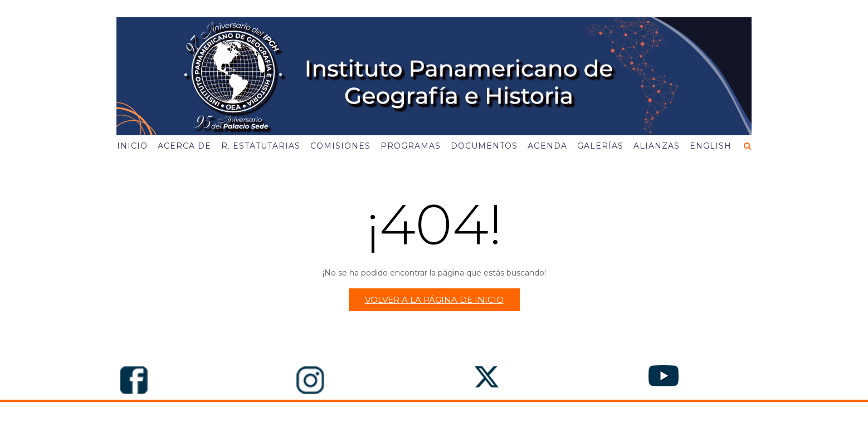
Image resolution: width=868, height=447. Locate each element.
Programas (411, 146)
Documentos (484, 146)
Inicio (132, 146)
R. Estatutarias (261, 146)
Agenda (547, 146)
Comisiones (340, 146)
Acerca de (184, 146)
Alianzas (657, 146)
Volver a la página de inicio (434, 300)
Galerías (600, 146)
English (711, 146)
